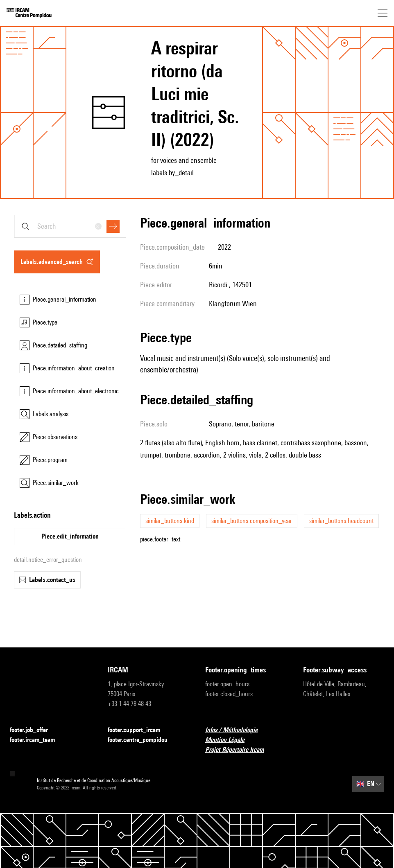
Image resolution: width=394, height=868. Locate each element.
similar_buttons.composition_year (252, 521)
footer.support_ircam (139, 730)
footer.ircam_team (37, 740)
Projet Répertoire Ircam (239, 750)
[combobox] (70, 226)
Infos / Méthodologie (236, 730)
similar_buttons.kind (170, 521)
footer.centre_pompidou (143, 740)
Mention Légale (230, 740)
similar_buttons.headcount (341, 521)
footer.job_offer (34, 730)
